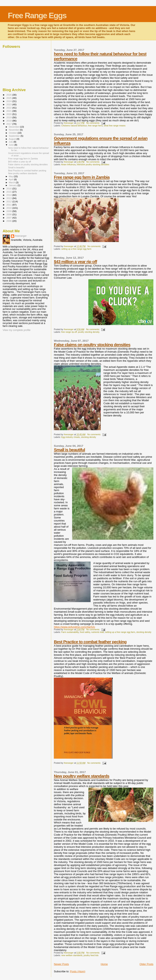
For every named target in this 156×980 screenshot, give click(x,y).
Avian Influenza (68, 165)
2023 (9, 104)
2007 (9, 218)
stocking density (89, 437)
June (12, 145)
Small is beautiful (69, 450)
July (11, 142)
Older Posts (146, 964)
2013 (9, 198)
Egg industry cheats (71, 437)
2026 (9, 95)
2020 (9, 114)
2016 (9, 188)
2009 (9, 211)
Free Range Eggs (37, 15)
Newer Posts (61, 964)
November (14, 130)
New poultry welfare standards (82, 776)
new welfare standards (72, 955)
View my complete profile (17, 330)
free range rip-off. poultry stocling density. (81, 332)
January (13, 185)
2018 (9, 121)
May (11, 176)
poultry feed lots (91, 955)
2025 (9, 98)
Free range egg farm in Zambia (82, 177)
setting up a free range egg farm (76, 249)
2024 (9, 101)
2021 (9, 111)
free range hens (95, 126)
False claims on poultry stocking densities (92, 345)
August (13, 139)
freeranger (21, 236)
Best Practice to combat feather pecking (90, 642)
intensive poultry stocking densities (93, 165)
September (15, 136)
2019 (9, 117)
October (13, 133)
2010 (9, 208)
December (14, 127)
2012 (9, 201)
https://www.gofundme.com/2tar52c (74, 627)
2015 (9, 192)
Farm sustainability (70, 632)
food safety (85, 632)
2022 (9, 108)
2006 (9, 221)
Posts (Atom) (78, 971)
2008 (9, 214)
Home (104, 964)
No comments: (93, 123)
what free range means (115, 126)
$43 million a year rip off (75, 262)
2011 (9, 205)
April (11, 179)
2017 (9, 124)
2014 (9, 195)
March (12, 182)
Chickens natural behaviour (74, 126)
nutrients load (97, 632)
